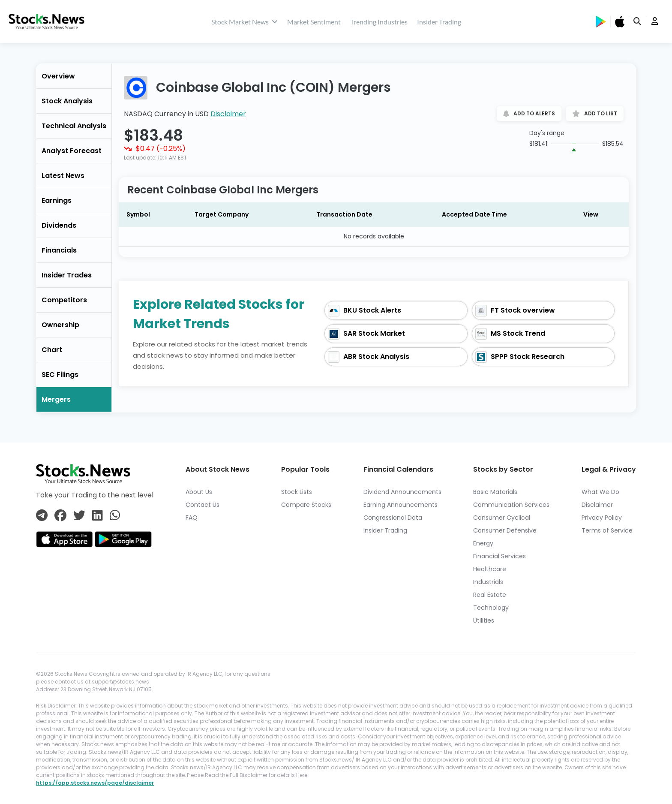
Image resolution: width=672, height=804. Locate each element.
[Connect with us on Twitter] (79, 516)
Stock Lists (297, 492)
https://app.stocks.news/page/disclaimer (95, 783)
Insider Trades (67, 275)
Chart (52, 350)
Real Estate (490, 595)
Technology (491, 608)
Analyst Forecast (72, 151)
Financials (59, 250)
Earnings (57, 200)
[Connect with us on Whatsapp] (115, 516)
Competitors (64, 300)
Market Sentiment (314, 22)
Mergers (56, 399)
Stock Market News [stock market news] (244, 22)
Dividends (59, 225)
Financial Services (499, 556)
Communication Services (511, 505)
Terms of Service (607, 530)
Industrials (488, 582)
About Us (199, 492)
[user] (655, 22)
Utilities (484, 620)
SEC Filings (60, 375)
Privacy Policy (602, 518)
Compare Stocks (306, 505)
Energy (483, 543)
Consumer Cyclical (502, 518)
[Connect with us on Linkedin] (97, 516)
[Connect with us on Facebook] (60, 516)
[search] (638, 22)
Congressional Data (393, 518)
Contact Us (202, 505)
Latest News (63, 176)
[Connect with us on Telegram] (42, 516)
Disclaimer (228, 114)
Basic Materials (495, 492)
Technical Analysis (74, 126)
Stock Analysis (67, 101)
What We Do (600, 492)
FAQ (192, 518)
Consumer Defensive (505, 530)
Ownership (60, 325)
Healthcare (490, 569)
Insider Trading (439, 22)
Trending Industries (379, 22)
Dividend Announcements (402, 492)
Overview (58, 76)
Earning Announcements (400, 505)
